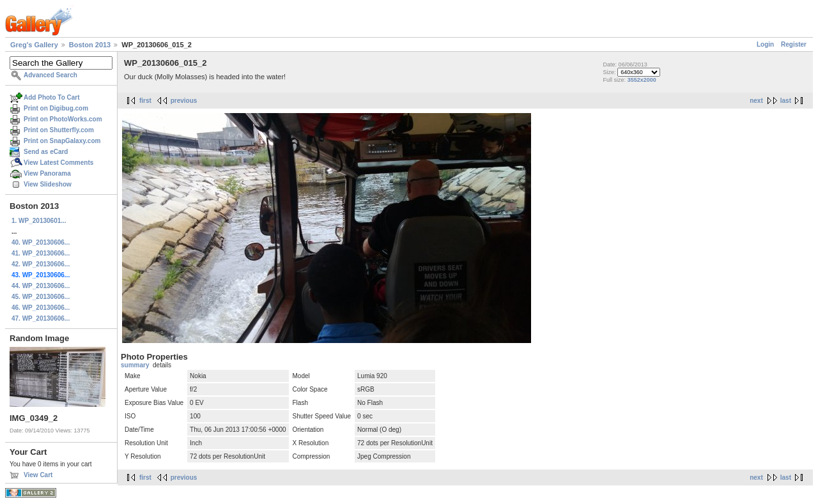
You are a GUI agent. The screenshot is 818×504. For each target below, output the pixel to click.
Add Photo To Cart (52, 97)
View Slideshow (48, 184)
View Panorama (47, 173)
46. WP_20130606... (41, 308)
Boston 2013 (90, 45)
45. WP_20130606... (41, 297)
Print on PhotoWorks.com (63, 119)
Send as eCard (46, 152)
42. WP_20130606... (41, 264)
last (786, 101)
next (756, 101)
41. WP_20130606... (41, 253)
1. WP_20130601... (39, 221)
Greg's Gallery (34, 45)
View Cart (38, 475)
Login (765, 44)
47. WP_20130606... (41, 318)
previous (184, 101)
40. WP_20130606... (41, 242)
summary (135, 365)
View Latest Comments (58, 163)
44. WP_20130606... (41, 286)
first (145, 101)
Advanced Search (50, 75)
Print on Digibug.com (56, 108)
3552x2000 (642, 80)
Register (794, 44)
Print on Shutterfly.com (59, 130)
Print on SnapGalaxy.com (62, 141)
